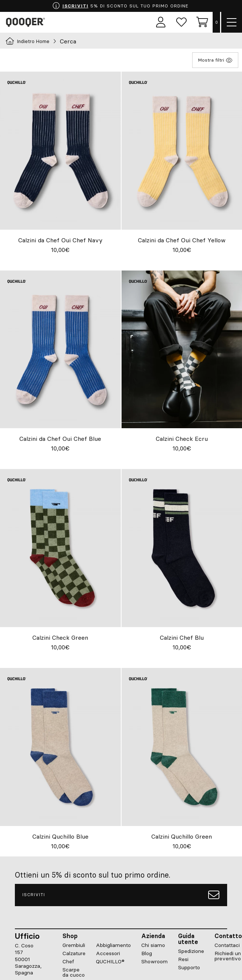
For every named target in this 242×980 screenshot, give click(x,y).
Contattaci (227, 945)
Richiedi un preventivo (228, 956)
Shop (70, 936)
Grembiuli (74, 945)
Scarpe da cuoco (74, 972)
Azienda (153, 936)
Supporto (189, 967)
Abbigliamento (113, 945)
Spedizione (191, 951)
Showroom (154, 961)
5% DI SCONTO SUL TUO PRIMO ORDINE (120, 6)
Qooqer (27, 22)
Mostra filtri (215, 60)
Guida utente (188, 939)
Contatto (228, 936)
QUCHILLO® (110, 961)
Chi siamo (153, 945)
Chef (68, 961)
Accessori (108, 953)
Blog (147, 953)
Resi (183, 959)
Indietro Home (28, 41)
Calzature (74, 953)
